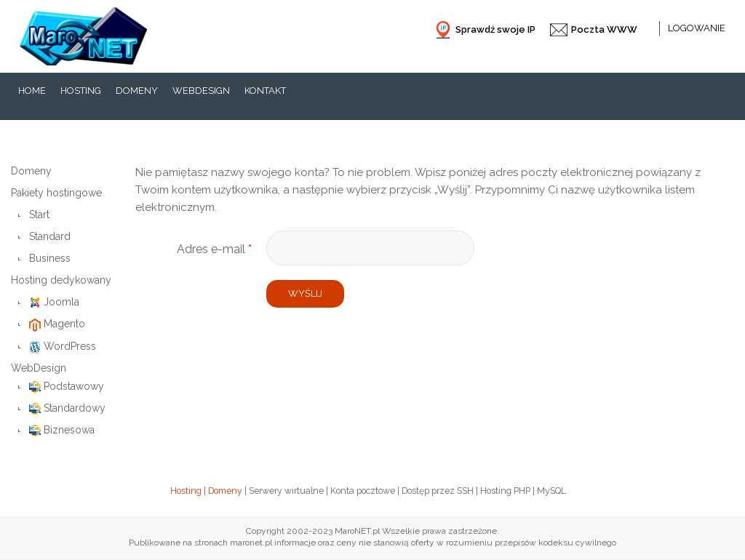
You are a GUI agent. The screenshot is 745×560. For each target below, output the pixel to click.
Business (50, 258)
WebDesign (39, 368)
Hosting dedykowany (61, 280)
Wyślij (305, 293)
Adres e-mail (214, 249)
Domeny (31, 171)
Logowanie (697, 28)
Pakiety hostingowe (56, 193)
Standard (50, 236)
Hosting (186, 491)
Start (39, 215)
